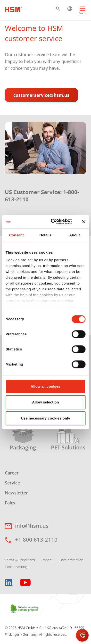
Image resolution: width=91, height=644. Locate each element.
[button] (58, 9)
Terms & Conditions (20, 560)
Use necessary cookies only (45, 418)
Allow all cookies (45, 386)
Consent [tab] (16, 235)
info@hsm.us (32, 526)
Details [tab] (46, 235)
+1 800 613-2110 (36, 539)
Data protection (71, 560)
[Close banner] (84, 222)
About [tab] (74, 235)
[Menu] (83, 11)
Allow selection (45, 402)
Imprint (47, 560)
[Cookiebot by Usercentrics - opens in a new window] (53, 222)
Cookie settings (17, 567)
